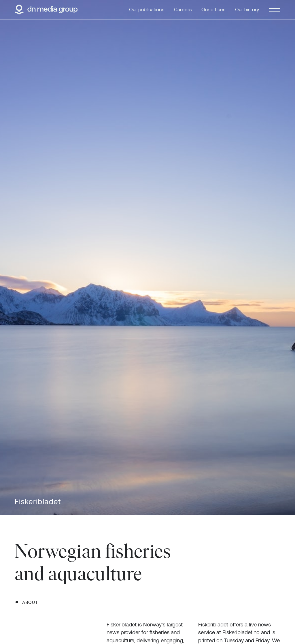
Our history (247, 10)
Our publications (147, 10)
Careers (183, 10)
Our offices (213, 10)
